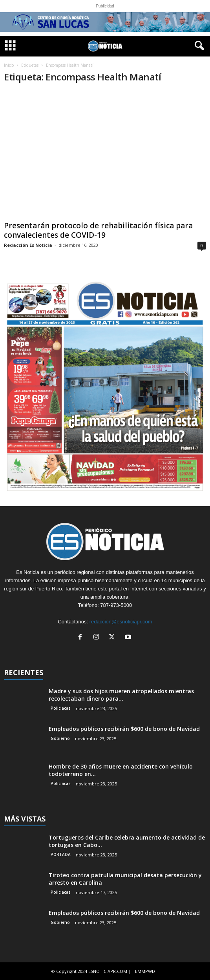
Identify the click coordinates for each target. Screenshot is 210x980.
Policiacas (61, 708)
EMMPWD (145, 971)
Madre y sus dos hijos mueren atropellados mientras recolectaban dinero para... (121, 695)
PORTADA (61, 854)
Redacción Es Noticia (28, 245)
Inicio (9, 65)
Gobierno (60, 738)
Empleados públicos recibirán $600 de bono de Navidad (124, 729)
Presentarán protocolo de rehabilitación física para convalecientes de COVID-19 (98, 230)
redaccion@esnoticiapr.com (121, 622)
